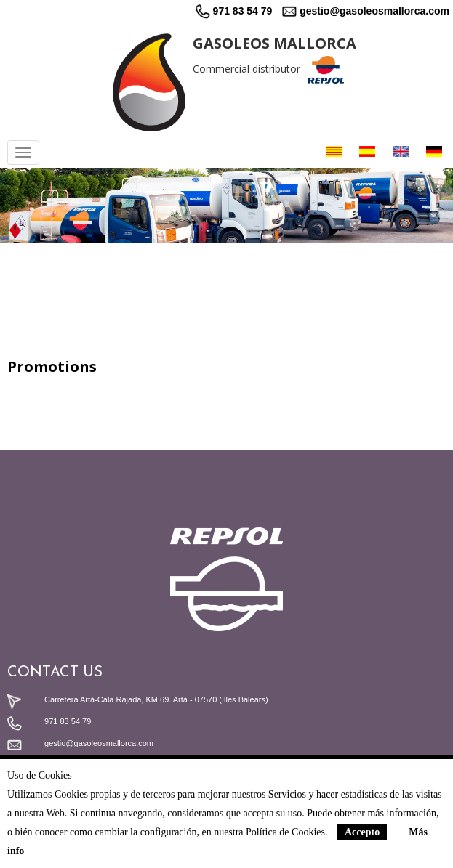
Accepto (362, 832)
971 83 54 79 (234, 11)
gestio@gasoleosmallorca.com (366, 11)
